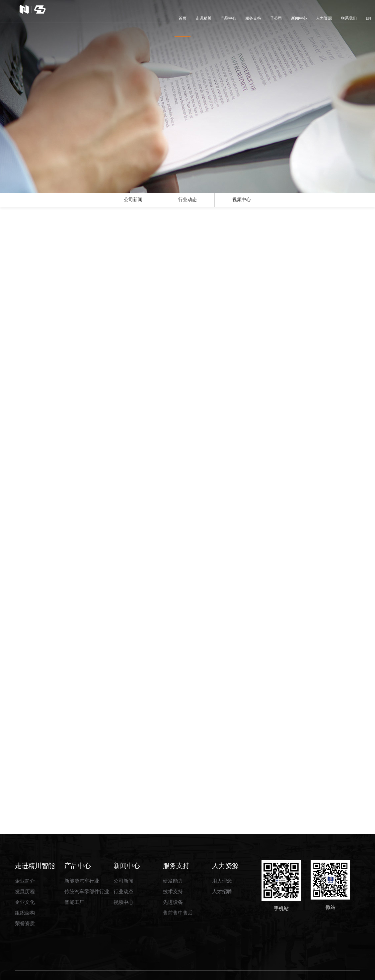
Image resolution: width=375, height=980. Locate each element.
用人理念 (222, 863)
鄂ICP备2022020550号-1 (280, 972)
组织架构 (25, 895)
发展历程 (25, 874)
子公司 (276, 18)
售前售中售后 (178, 895)
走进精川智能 (35, 847)
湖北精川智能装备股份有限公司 (104, 972)
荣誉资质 (25, 906)
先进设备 (173, 884)
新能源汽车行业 (82, 863)
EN (368, 18)
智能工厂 (74, 884)
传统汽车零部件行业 (87, 874)
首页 (183, 26)
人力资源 (324, 18)
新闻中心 (299, 18)
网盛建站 (221, 972)
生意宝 (204, 972)
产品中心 (228, 18)
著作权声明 (244, 972)
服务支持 (253, 18)
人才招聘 (222, 874)
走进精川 (203, 18)
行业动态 (187, 204)
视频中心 (242, 204)
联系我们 (349, 18)
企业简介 (25, 863)
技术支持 (173, 874)
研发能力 (173, 863)
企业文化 (25, 884)
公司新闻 (133, 204)
